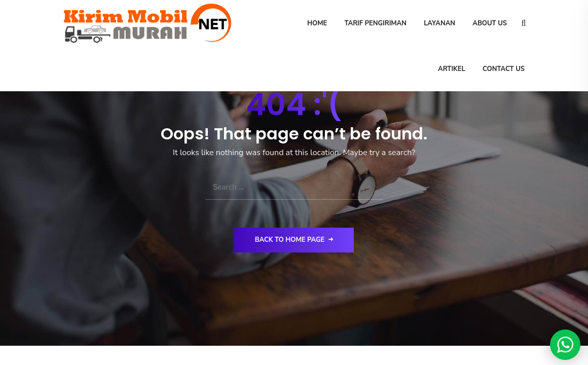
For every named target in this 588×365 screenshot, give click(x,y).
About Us (490, 23)
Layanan (439, 23)
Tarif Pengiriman (375, 23)
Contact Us (504, 69)
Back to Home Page (294, 240)
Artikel (452, 69)
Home (317, 23)
